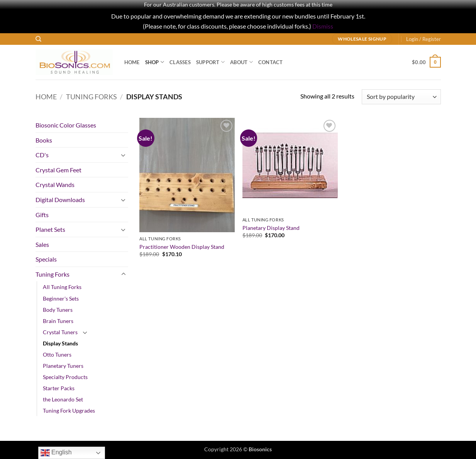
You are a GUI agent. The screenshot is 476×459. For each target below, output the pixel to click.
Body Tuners (58, 310)
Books (44, 140)
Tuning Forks (91, 97)
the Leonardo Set (63, 399)
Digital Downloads (60, 200)
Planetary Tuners (63, 366)
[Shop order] (401, 97)
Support (210, 62)
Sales (42, 244)
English (56, 453)
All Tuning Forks (62, 287)
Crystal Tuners (60, 332)
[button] (423, 39)
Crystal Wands (55, 184)
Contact (271, 62)
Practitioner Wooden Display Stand (182, 247)
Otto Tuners (57, 354)
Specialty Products (65, 377)
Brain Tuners (58, 321)
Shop (155, 62)
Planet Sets (50, 229)
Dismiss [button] (323, 26)
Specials (46, 259)
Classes (180, 62)
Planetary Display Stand (271, 228)
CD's (42, 155)
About (241, 62)
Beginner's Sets (61, 298)
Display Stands (60, 343)
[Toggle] (124, 155)
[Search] (38, 39)
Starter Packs (59, 388)
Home (132, 62)
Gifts (42, 215)
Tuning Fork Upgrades (69, 411)
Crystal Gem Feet (58, 170)
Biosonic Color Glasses (66, 125)
